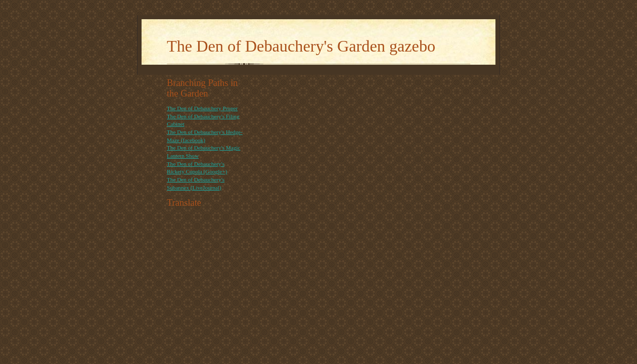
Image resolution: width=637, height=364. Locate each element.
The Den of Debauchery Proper (202, 108)
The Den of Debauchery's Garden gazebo (301, 46)
